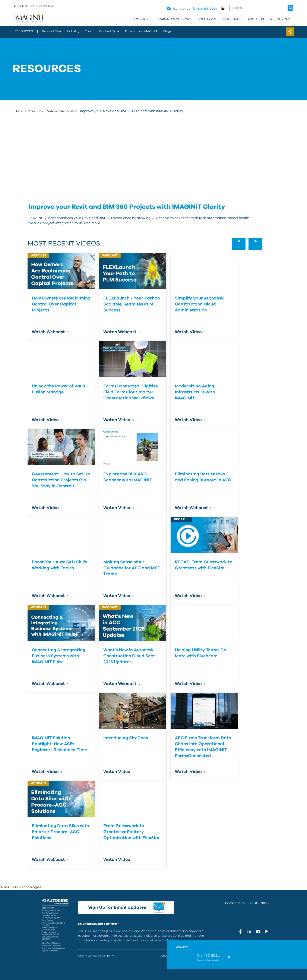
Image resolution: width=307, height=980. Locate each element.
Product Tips (52, 31)
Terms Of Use (247, 956)
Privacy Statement (226, 956)
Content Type (109, 31)
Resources (280, 19)
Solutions (207, 19)
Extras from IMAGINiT (141, 31)
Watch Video (188, 332)
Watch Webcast (48, 332)
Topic (89, 31)
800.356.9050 (259, 903)
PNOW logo (223, 8)
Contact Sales (234, 903)
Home (19, 111)
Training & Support (174, 19)
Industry (73, 31)
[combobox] (262, 8)
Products (142, 19)
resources (24, 31)
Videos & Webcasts (61, 111)
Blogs (167, 31)
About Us (256, 19)
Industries (232, 19)
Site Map (263, 956)
